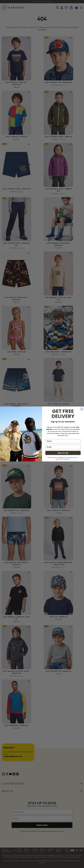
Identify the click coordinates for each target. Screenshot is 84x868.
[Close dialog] (82, 409)
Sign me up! (63, 453)
